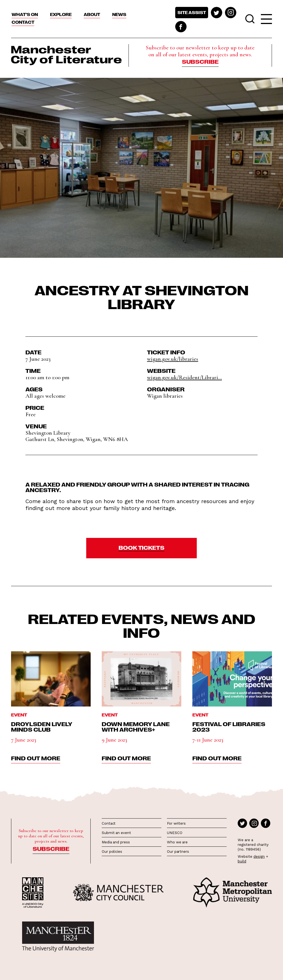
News (119, 14)
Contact (23, 22)
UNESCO (175, 833)
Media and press (116, 842)
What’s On (25, 14)
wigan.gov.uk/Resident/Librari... (184, 377)
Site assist (192, 12)
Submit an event (116, 833)
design (259, 856)
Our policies (112, 852)
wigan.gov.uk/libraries (173, 359)
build (242, 861)
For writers (176, 823)
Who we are (177, 842)
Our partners (178, 852)
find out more (36, 758)
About (92, 14)
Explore (61, 14)
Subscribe (200, 61)
